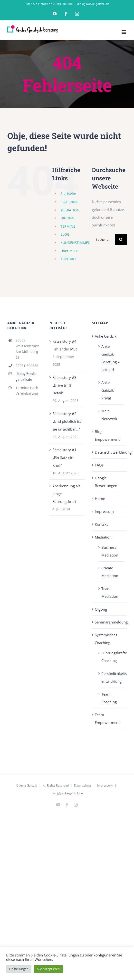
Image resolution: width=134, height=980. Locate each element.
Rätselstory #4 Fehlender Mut (65, 345)
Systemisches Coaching (106, 639)
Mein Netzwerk (109, 415)
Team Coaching (109, 698)
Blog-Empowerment (107, 435)
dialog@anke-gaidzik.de (93, 4)
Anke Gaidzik (106, 336)
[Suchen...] (104, 239)
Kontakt (101, 524)
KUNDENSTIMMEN (76, 243)
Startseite (68, 194)
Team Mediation (110, 592)
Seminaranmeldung (110, 622)
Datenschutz (83, 785)
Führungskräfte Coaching (112, 657)
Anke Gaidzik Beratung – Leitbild (110, 358)
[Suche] (121, 239)
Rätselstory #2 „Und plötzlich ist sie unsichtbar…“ (67, 421)
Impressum (104, 511)
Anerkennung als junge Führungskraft (66, 494)
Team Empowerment (107, 719)
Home (100, 498)
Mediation (103, 537)
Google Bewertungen (106, 482)
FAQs (99, 465)
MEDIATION (70, 210)
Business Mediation (110, 551)
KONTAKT (68, 259)
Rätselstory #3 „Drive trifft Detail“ (64, 385)
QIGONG (67, 218)
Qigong (101, 609)
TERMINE (68, 226)
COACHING (69, 202)
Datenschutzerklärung (110, 452)
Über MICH (69, 251)
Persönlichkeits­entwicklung (112, 677)
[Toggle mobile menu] (124, 32)
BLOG (65, 234)
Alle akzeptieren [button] (48, 969)
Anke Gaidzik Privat (108, 390)
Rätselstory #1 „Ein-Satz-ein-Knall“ (64, 457)
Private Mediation (110, 572)
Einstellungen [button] (19, 969)
